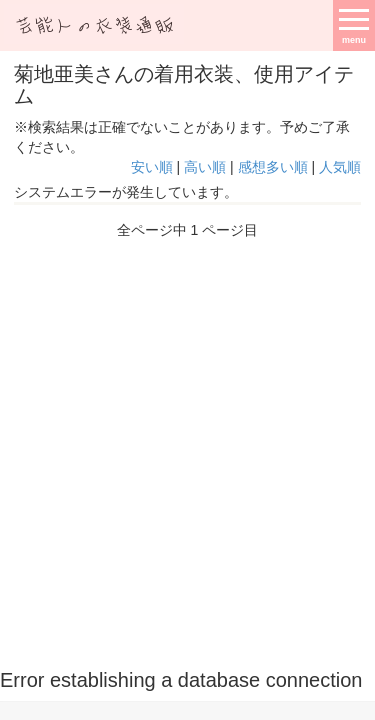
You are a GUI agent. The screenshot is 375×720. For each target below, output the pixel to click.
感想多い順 (273, 167)
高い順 (205, 167)
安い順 (152, 167)
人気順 (340, 167)
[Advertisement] (187, 447)
